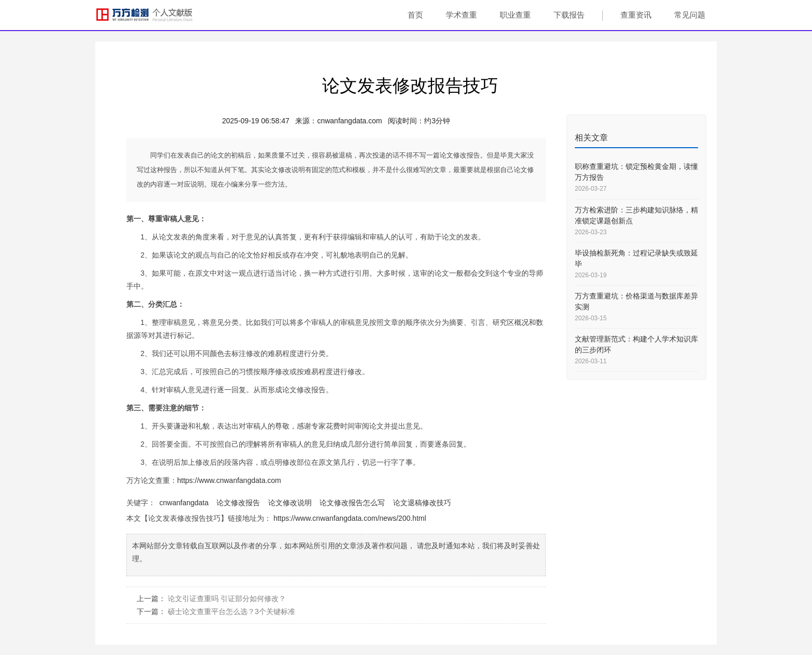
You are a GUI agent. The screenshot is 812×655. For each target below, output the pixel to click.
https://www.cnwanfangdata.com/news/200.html (350, 518)
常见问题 (690, 15)
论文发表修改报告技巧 (410, 86)
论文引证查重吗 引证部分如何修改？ (227, 599)
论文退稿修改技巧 (422, 503)
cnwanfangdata (184, 503)
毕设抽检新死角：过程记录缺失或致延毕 (636, 258)
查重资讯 (636, 15)
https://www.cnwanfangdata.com (229, 480)
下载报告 (569, 15)
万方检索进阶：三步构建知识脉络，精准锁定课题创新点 (636, 215)
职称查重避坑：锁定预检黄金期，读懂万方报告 (636, 172)
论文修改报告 (238, 503)
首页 (415, 15)
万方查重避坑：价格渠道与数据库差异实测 (636, 301)
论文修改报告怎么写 (352, 503)
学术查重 (461, 15)
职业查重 (515, 15)
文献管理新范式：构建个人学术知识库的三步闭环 (636, 344)
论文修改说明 (290, 503)
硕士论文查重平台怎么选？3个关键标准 (231, 611)
